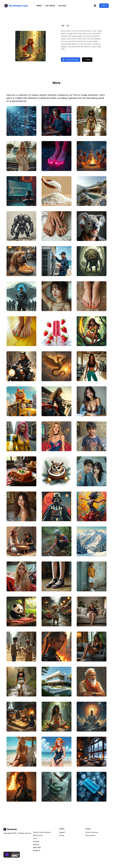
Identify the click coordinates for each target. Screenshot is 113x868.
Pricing (62, 835)
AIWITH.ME (37, 848)
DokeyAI (36, 841)
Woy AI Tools (38, 835)
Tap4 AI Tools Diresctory (42, 832)
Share (87, 60)
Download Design (71, 60)
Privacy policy (90, 835)
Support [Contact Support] (62, 832)
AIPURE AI (37, 851)
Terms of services (92, 832)
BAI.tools (36, 844)
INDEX (39, 6)
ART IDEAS (50, 6)
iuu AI (35, 838)
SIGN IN (104, 6)
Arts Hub (62, 6)
